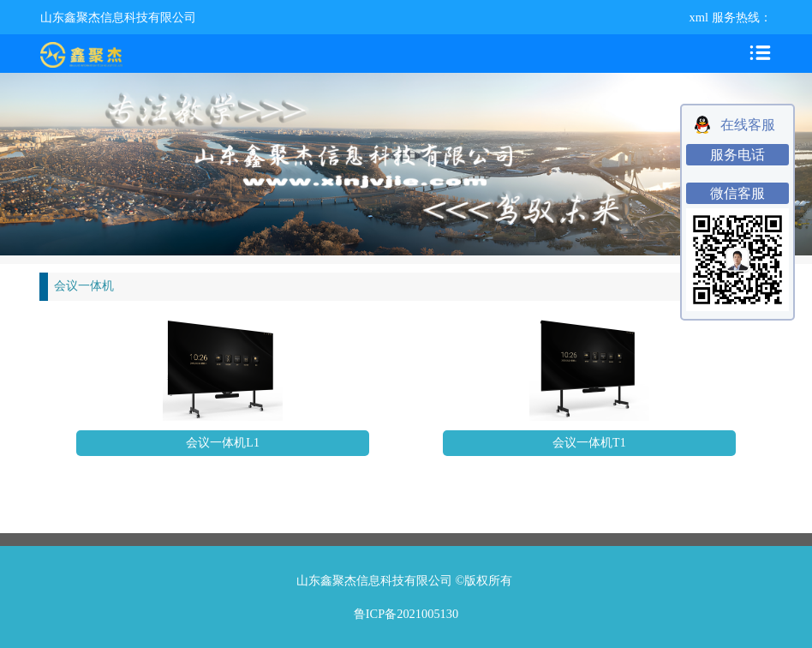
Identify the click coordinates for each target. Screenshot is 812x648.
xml (699, 17)
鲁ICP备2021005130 (406, 614)
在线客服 (748, 125)
